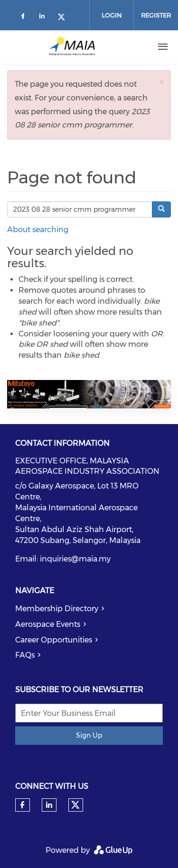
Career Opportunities (54, 640)
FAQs (25, 655)
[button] (161, 82)
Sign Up (89, 735)
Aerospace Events (48, 624)
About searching (38, 230)
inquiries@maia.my (75, 559)
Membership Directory (57, 609)
